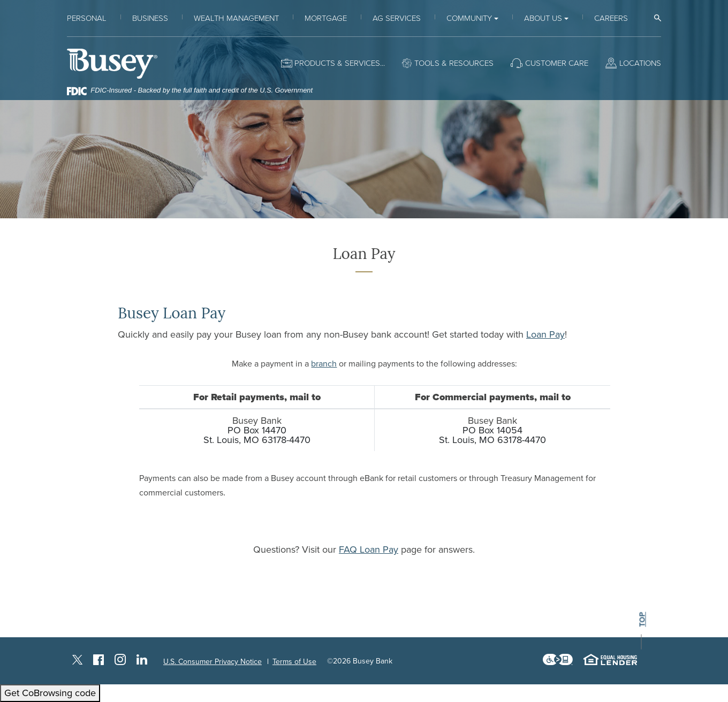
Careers (611, 18)
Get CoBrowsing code (50, 693)
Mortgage (326, 18)
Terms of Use (294, 662)
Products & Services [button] (337, 63)
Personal (87, 18)
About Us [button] (543, 18)
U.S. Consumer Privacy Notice (213, 662)
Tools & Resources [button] (454, 63)
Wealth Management (236, 18)
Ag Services (397, 18)
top (642, 620)
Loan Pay (545, 334)
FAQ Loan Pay (369, 550)
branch (324, 364)
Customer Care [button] (557, 63)
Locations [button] (640, 63)
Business (150, 18)
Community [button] (469, 18)
